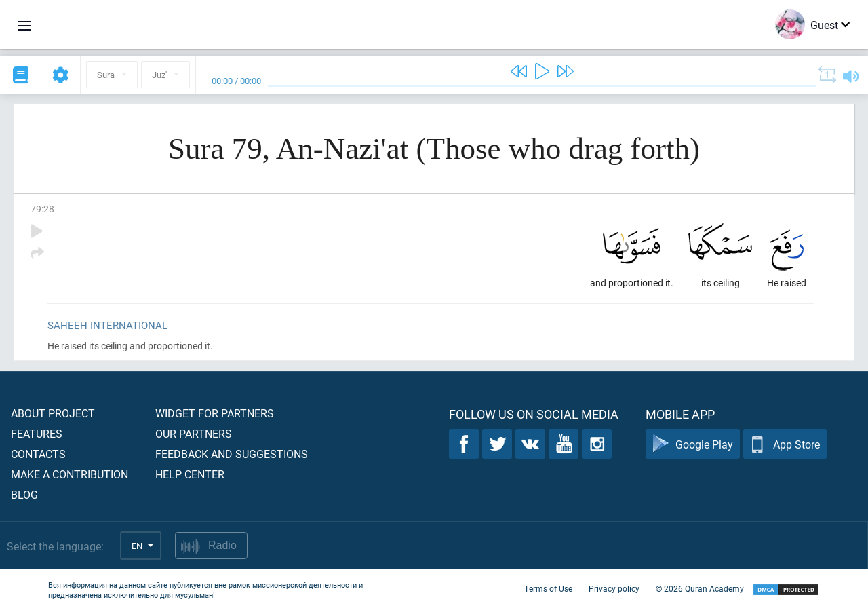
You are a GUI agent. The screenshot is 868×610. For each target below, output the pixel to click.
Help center (190, 474)
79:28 (42, 209)
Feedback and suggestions (232, 454)
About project (53, 413)
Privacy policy (614, 588)
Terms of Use (548, 588)
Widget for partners (215, 413)
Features (37, 433)
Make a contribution (70, 474)
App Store (785, 444)
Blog (24, 494)
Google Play (693, 444)
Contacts (38, 454)
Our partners (194, 433)
